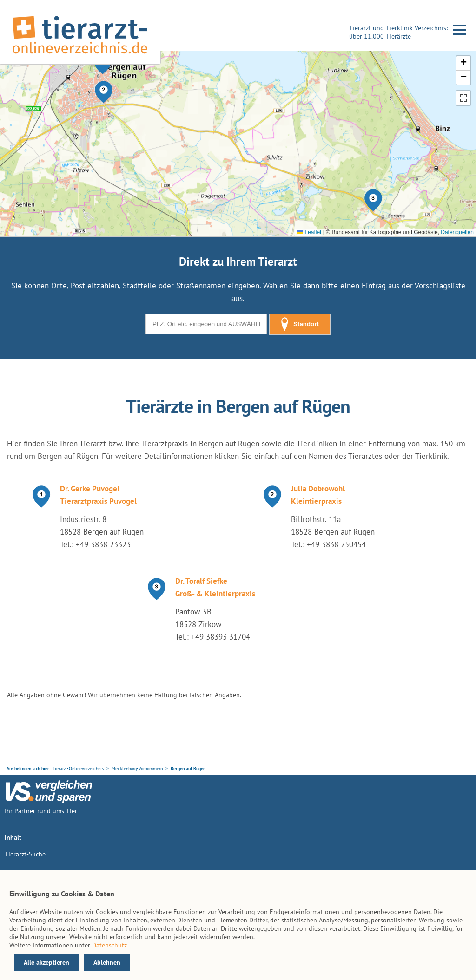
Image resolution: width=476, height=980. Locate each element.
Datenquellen (457, 232)
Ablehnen (107, 962)
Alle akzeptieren (46, 962)
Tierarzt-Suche (25, 854)
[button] (104, 92)
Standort (300, 324)
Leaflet (309, 232)
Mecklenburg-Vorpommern (137, 768)
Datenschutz (109, 945)
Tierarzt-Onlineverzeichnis (78, 768)
